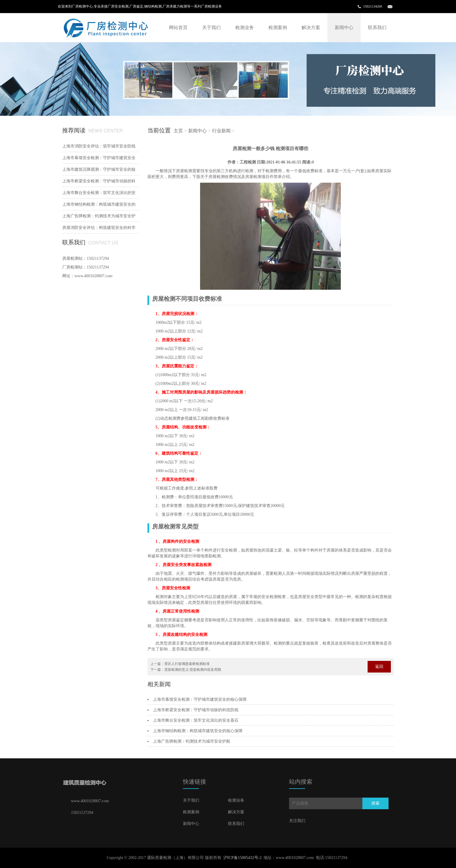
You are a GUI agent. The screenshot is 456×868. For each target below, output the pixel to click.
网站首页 (178, 27)
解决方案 (311, 27)
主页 (178, 131)
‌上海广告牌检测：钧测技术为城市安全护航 (192, 741)
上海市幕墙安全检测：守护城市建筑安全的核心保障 (200, 699)
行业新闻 (221, 131)
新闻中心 (344, 27)
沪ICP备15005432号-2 (242, 858)
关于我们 (211, 27)
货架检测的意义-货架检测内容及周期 (193, 670)
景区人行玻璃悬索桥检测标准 (187, 664)
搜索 (375, 803)
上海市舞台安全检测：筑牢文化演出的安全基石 (196, 720)
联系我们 (377, 27)
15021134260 (373, 6)
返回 (379, 667)
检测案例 (278, 27)
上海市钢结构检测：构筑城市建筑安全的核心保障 (198, 731)
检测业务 (245, 27)
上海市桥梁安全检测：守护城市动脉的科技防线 (196, 710)
